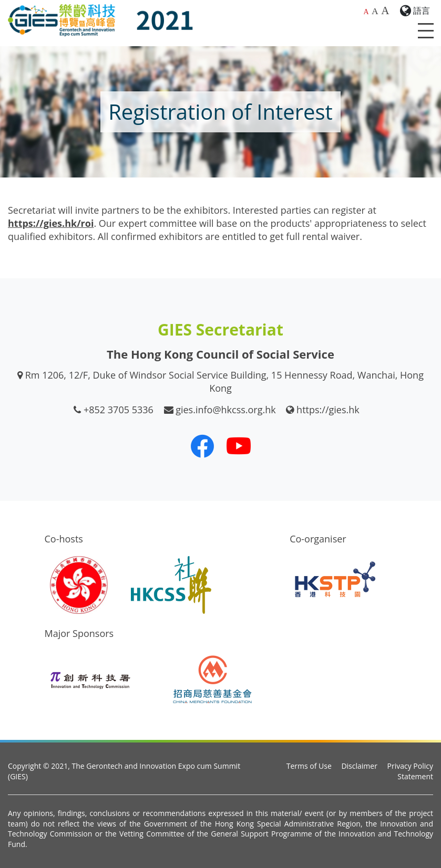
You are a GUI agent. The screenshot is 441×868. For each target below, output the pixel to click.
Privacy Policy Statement (410, 771)
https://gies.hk (328, 410)
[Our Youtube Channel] (239, 446)
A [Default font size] (366, 12)
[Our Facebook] (202, 446)
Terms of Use (309, 766)
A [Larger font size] (375, 11)
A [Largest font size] (385, 11)
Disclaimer (359, 766)
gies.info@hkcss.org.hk (226, 410)
